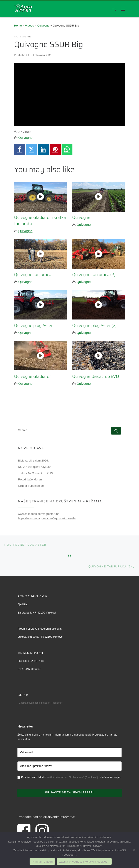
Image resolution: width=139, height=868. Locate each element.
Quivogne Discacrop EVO (96, 376)
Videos (29, 26)
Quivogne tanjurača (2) (94, 274)
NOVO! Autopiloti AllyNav (34, 467)
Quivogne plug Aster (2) (95, 325)
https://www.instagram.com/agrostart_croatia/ (47, 518)
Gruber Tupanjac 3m (31, 486)
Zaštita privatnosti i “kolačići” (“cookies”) (41, 703)
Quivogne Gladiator (33, 376)
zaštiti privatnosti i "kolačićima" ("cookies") (72, 777)
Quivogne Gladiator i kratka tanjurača (40, 220)
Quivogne (43, 26)
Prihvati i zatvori (42, 862)
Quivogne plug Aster (33, 325)
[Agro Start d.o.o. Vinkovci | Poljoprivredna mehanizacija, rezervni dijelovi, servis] (23, 8)
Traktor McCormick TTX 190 (36, 473)
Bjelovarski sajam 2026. (33, 461)
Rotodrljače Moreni (30, 479)
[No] (134, 850)
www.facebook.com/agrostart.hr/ (39, 514)
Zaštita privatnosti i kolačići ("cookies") (84, 862)
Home (18, 26)
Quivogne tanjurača (33, 274)
